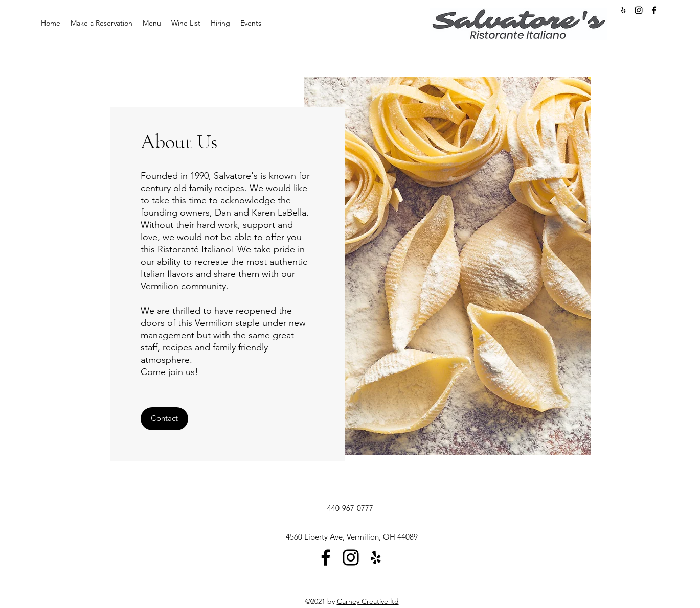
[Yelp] (376, 557)
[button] (164, 419)
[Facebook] (654, 10)
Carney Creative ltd (368, 601)
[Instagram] (639, 10)
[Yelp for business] (623, 10)
